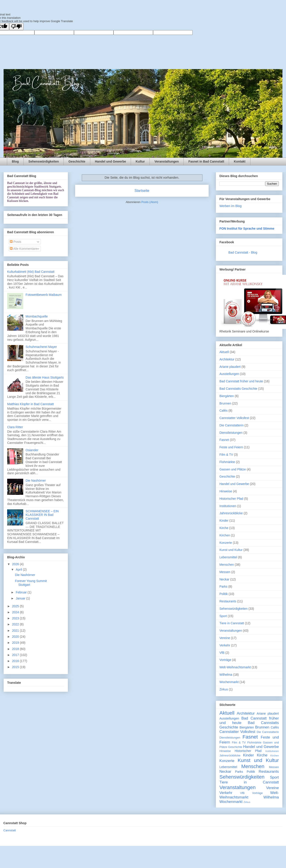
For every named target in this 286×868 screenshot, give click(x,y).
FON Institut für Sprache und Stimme (247, 229)
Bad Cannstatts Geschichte (238, 389)
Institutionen (228, 506)
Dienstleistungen (231, 433)
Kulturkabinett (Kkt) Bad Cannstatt (31, 272)
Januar (21, 598)
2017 (16, 655)
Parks (223, 586)
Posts (16, 242)
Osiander (32, 450)
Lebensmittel (228, 557)
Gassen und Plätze (233, 469)
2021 (16, 631)
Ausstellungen (229, 374)
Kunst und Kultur (231, 550)
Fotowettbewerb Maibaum (44, 295)
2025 (16, 606)
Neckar (224, 579)
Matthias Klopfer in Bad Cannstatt (30, 404)
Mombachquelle (37, 316)
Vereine (225, 638)
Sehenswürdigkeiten (44, 161)
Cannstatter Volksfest (234, 418)
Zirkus (224, 689)
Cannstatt (10, 830)
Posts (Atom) (150, 202)
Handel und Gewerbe (110, 161)
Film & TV (226, 455)
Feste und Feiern (231, 447)
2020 (16, 637)
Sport (223, 616)
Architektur (227, 359)
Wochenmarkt (229, 682)
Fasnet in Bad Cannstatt (206, 161)
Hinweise (226, 491)
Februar (22, 592)
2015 (16, 667)
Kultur (140, 161)
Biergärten (227, 396)
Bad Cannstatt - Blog (243, 252)
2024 (16, 612)
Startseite (142, 191)
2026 (16, 564)
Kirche (224, 528)
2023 (16, 618)
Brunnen (225, 403)
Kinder (224, 521)
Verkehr (225, 645)
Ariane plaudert (230, 367)
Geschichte (77, 161)
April (19, 569)
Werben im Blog (230, 206)
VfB (222, 653)
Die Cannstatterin (231, 425)
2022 (16, 624)
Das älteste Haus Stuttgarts (45, 377)
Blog (15, 161)
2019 (16, 643)
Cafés (224, 411)
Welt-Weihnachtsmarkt (235, 667)
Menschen (227, 565)
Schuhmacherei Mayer (41, 347)
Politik (224, 594)
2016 (16, 661)
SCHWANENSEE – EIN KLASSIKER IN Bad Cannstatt (42, 515)
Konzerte (226, 543)
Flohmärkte (227, 462)
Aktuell (224, 352)
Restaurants (228, 601)
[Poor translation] (16, 26)
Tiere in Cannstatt (232, 623)
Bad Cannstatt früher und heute (241, 381)
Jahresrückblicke (231, 513)
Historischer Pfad (231, 499)
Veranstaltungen (167, 161)
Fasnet (224, 440)
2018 (16, 649)
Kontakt (240, 161)
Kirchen (225, 535)
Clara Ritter (15, 427)
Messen (225, 572)
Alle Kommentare (24, 249)
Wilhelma (226, 675)
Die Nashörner (36, 481)
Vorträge (225, 660)
